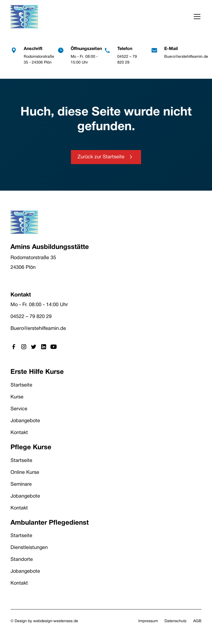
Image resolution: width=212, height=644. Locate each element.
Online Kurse (25, 473)
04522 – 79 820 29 (31, 317)
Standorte (22, 560)
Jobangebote (25, 421)
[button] (196, 17)
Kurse (17, 397)
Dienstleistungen (29, 548)
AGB (197, 621)
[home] (24, 17)
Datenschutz (176, 621)
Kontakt (19, 433)
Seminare (21, 484)
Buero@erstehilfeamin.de (38, 329)
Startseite (21, 385)
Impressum (148, 621)
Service (19, 409)
